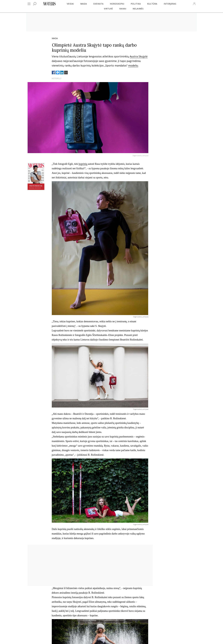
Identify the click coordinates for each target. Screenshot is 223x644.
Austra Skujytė (139, 56)
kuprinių (83, 164)
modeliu (133, 65)
